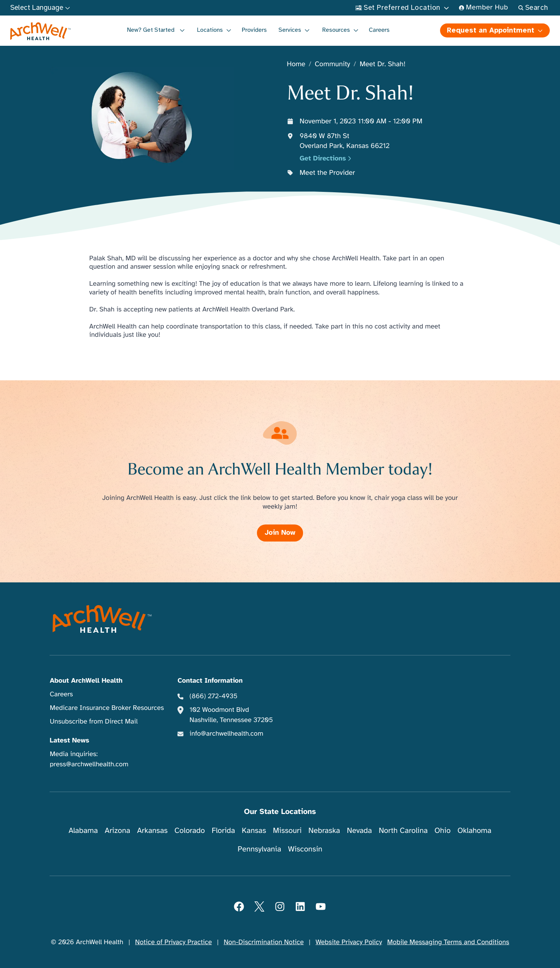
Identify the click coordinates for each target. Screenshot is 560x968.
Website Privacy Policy (349, 942)
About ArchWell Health (86, 681)
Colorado (190, 830)
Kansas (254, 830)
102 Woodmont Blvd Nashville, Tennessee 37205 (231, 715)
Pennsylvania (259, 849)
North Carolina (403, 830)
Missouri (287, 830)
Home (296, 65)
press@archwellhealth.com (89, 764)
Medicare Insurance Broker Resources (107, 708)
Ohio (443, 830)
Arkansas (152, 830)
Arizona (117, 830)
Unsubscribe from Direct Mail (93, 722)
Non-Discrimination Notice (264, 942)
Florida (223, 830)
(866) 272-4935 (214, 696)
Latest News (69, 741)
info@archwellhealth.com (226, 734)
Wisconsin (305, 849)
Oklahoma (474, 830)
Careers (379, 30)
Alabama (83, 830)
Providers (254, 30)
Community (333, 65)
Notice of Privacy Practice (173, 942)
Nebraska (324, 830)
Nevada (359, 830)
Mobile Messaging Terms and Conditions (448, 942)
